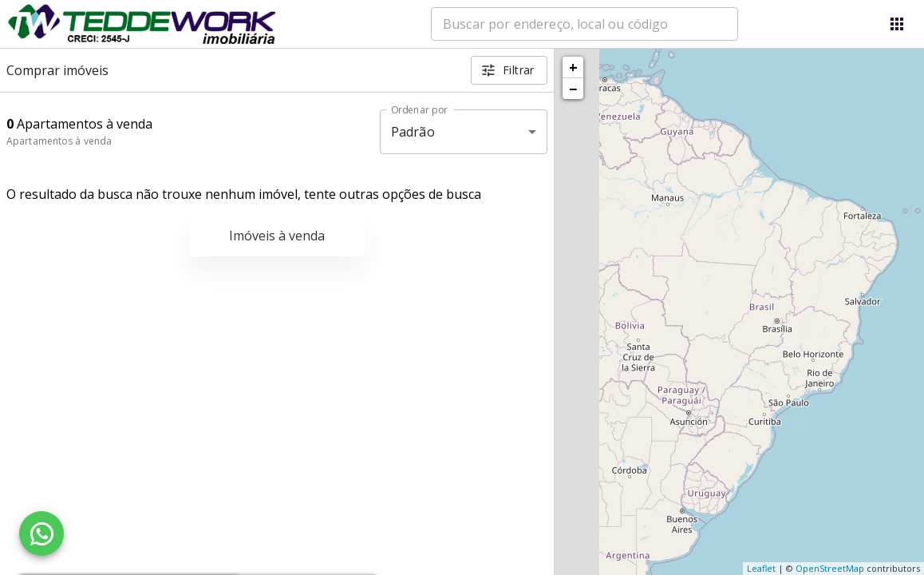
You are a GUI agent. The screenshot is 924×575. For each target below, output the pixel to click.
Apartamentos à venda (59, 141)
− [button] (573, 89)
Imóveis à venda (277, 236)
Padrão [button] (413, 132)
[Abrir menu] (897, 24)
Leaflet (761, 568)
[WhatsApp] (41, 533)
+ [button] (573, 67)
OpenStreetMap (830, 568)
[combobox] (584, 24)
